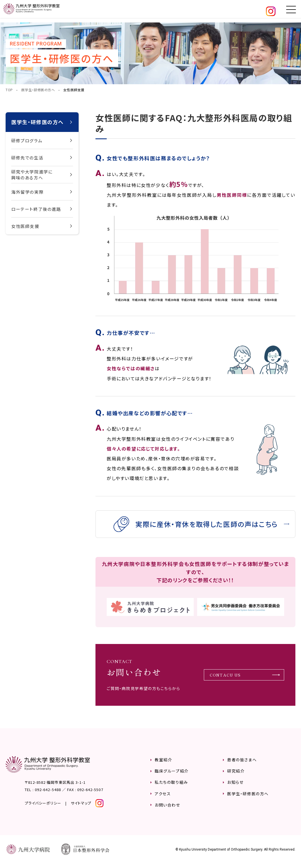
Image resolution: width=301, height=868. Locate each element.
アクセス (163, 798)
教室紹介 (163, 764)
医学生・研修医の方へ (38, 90)
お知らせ (235, 787)
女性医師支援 (25, 226)
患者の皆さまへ (242, 764)
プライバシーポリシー (43, 807)
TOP (9, 90)
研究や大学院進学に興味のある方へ (32, 175)
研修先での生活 (27, 158)
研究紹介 (236, 775)
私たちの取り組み (171, 787)
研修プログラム (27, 141)
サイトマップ (81, 807)
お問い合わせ (167, 809)
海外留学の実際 (27, 192)
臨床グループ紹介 (172, 775)
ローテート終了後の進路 (36, 209)
